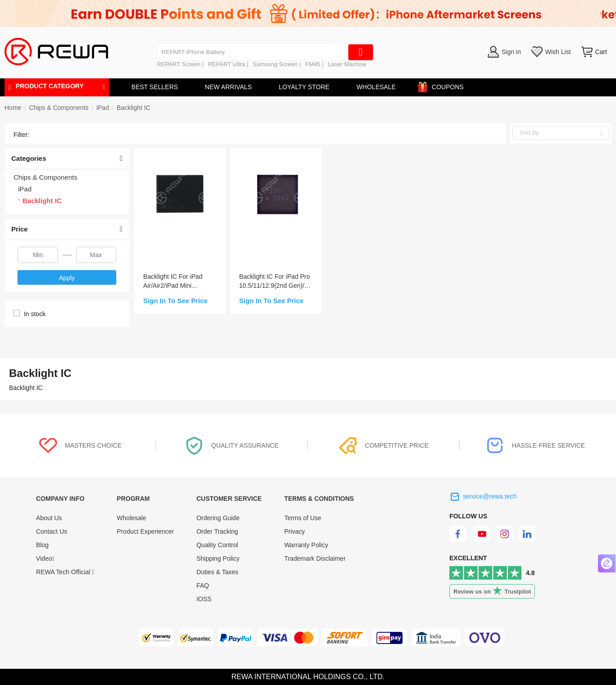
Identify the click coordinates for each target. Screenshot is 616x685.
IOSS (204, 599)
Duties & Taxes (217, 572)
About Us (49, 518)
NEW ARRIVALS (228, 87)
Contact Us (52, 531)
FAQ (203, 585)
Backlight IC (134, 108)
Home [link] (13, 108)
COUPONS (443, 85)
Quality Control (217, 545)
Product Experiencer (145, 531)
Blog (42, 545)
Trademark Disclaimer (315, 558)
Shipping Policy (218, 558)
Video (45, 558)
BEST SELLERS (155, 87)
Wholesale (131, 518)
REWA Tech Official (65, 572)
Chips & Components (59, 108)
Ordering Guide (218, 518)
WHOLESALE (376, 87)
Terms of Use (303, 518)
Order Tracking (217, 531)
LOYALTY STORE (304, 87)
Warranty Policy (306, 545)
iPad (103, 108)
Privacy (294, 531)
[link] (59, 108)
